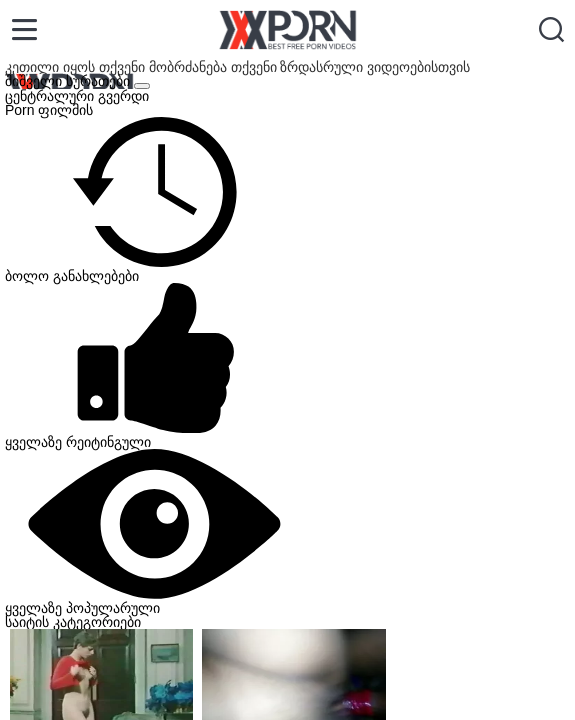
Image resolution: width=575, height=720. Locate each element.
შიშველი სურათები (69, 81)
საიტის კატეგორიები (73, 622)
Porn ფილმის (49, 110)
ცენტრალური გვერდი (77, 96)
